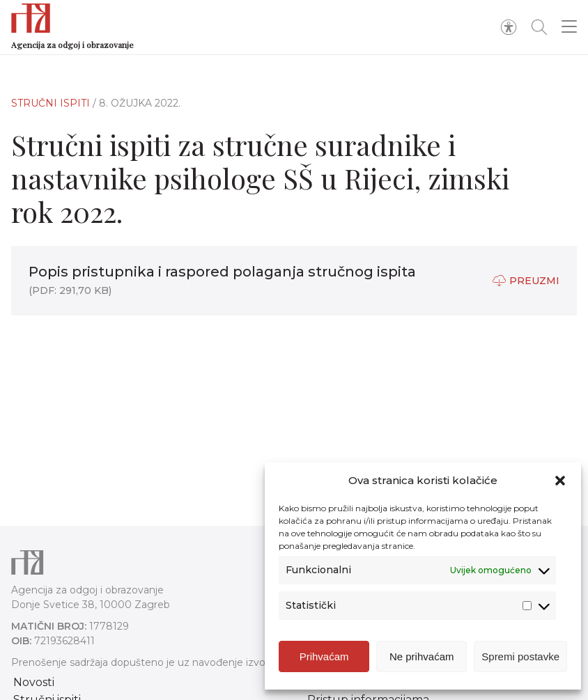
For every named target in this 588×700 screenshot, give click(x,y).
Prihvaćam (324, 656)
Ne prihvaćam (422, 656)
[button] (560, 481)
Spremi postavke (520, 656)
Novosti (34, 682)
